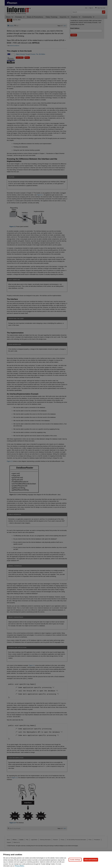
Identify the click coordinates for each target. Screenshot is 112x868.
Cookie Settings (75, 860)
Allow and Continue (91, 860)
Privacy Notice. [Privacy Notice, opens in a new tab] (20, 866)
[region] (56, 860)
